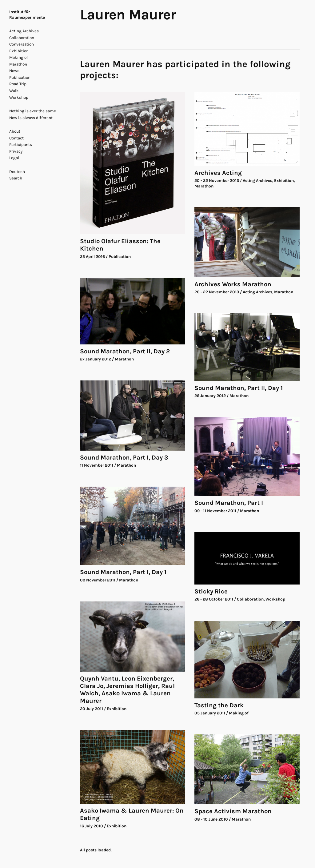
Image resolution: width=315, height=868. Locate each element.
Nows (14, 71)
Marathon (18, 64)
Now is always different (31, 118)
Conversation (22, 44)
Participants (21, 145)
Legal (14, 158)
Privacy (16, 151)
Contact (16, 138)
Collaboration (22, 38)
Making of (19, 57)
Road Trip (18, 84)
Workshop (19, 97)
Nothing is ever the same (33, 111)
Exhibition (19, 51)
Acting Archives (24, 31)
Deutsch (17, 172)
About (15, 131)
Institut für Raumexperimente (27, 15)
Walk (14, 91)
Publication (20, 77)
